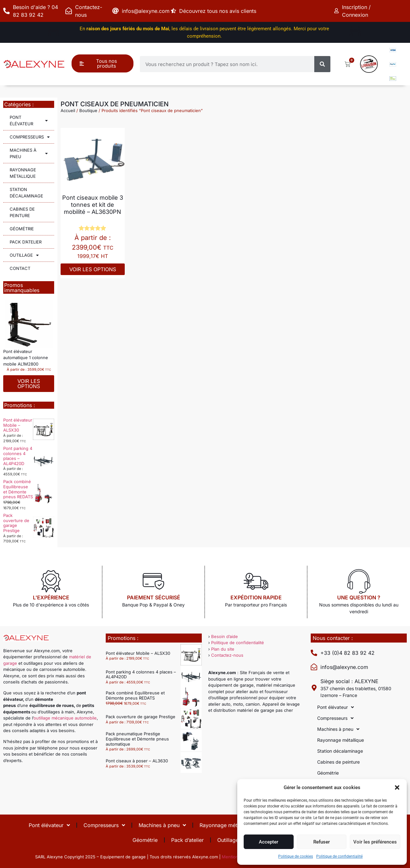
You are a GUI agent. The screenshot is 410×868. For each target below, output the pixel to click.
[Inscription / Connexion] (337, 11)
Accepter (268, 842)
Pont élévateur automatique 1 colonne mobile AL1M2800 (26, 358)
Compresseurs (30, 137)
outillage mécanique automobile (65, 718)
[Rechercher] (322, 64)
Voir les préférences (375, 842)
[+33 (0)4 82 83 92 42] (314, 653)
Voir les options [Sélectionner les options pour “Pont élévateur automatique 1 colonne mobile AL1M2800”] (29, 384)
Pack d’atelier (26, 242)
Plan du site (223, 649)
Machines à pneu (29, 153)
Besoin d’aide (225, 636)
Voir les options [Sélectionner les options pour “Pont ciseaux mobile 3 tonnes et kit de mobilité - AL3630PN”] (93, 269)
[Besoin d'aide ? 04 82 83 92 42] (6, 11)
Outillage (24, 255)
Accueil (68, 110)
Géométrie (22, 229)
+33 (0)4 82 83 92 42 (347, 653)
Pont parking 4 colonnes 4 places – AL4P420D (18, 456)
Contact (20, 268)
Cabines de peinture (22, 212)
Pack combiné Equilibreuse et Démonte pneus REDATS (18, 489)
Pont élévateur (29, 120)
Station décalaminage (26, 193)
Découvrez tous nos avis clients (219, 11)
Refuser (322, 842)
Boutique (88, 110)
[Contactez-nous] (69, 11)
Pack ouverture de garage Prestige (16, 523)
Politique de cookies (296, 856)
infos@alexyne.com (146, 11)
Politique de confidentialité (339, 856)
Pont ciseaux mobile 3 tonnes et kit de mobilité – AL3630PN (93, 205)
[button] (397, 787)
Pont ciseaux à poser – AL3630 (137, 761)
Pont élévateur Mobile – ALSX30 (18, 425)
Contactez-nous (227, 655)
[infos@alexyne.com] (115, 11)
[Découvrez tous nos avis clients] (174, 11)
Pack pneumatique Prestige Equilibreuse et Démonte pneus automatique (137, 739)
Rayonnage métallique (23, 173)
